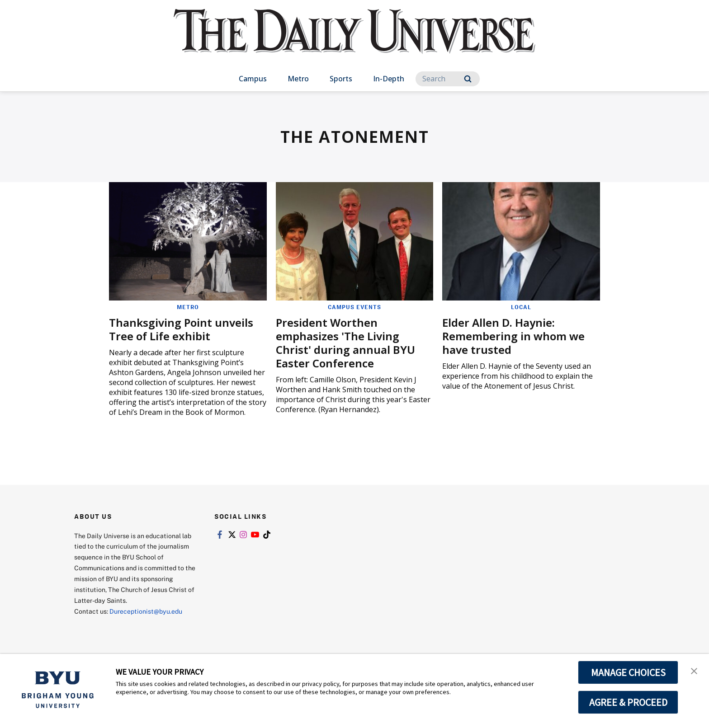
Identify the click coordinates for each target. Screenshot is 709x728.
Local (521, 307)
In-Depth (389, 79)
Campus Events (354, 307)
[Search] (448, 79)
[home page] (354, 40)
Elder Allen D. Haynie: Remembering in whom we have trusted (513, 336)
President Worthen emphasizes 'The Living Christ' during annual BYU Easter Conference (345, 343)
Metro (298, 79)
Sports (341, 79)
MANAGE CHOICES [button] (628, 672)
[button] (694, 670)
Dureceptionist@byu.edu (146, 611)
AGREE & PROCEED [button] (628, 702)
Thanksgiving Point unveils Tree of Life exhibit (181, 329)
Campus (253, 79)
